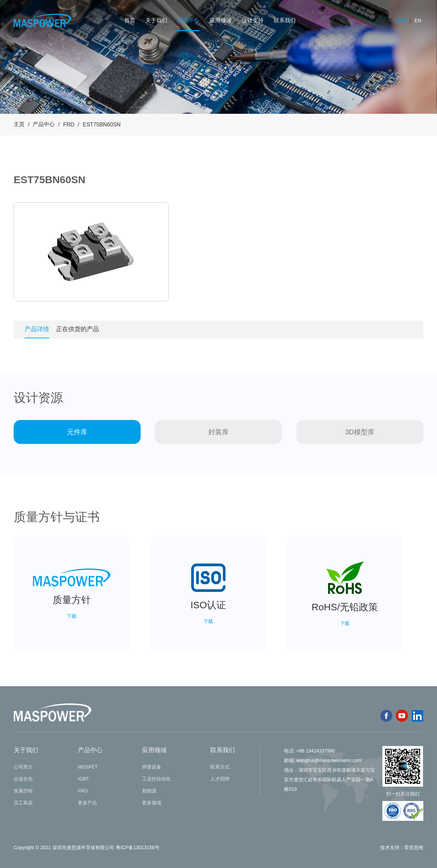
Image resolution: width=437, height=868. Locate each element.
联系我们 (285, 20)
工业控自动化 (156, 779)
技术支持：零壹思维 (402, 847)
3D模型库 (360, 432)
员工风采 (23, 803)
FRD (69, 125)
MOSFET (88, 767)
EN (418, 21)
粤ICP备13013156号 (138, 847)
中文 (401, 20)
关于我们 (156, 20)
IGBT (83, 779)
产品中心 (188, 20)
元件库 (77, 432)
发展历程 (23, 791)
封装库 (218, 432)
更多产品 (87, 803)
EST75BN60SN (102, 125)
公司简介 (23, 767)
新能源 (149, 791)
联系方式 (220, 767)
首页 (130, 20)
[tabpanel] (91, 252)
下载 (72, 616)
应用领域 (221, 20)
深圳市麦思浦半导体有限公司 (83, 847)
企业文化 (23, 779)
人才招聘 (220, 779)
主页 (19, 124)
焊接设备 (152, 767)
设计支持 (253, 20)
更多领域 (152, 803)
